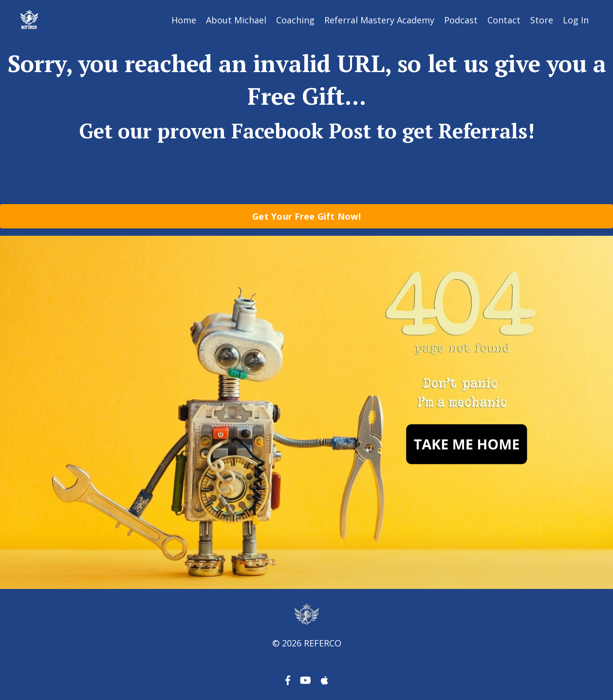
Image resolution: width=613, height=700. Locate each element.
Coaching (295, 20)
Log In (576, 20)
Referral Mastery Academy (379, 20)
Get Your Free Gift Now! (306, 216)
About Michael (236, 20)
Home (184, 20)
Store (542, 20)
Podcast (461, 20)
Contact (504, 20)
